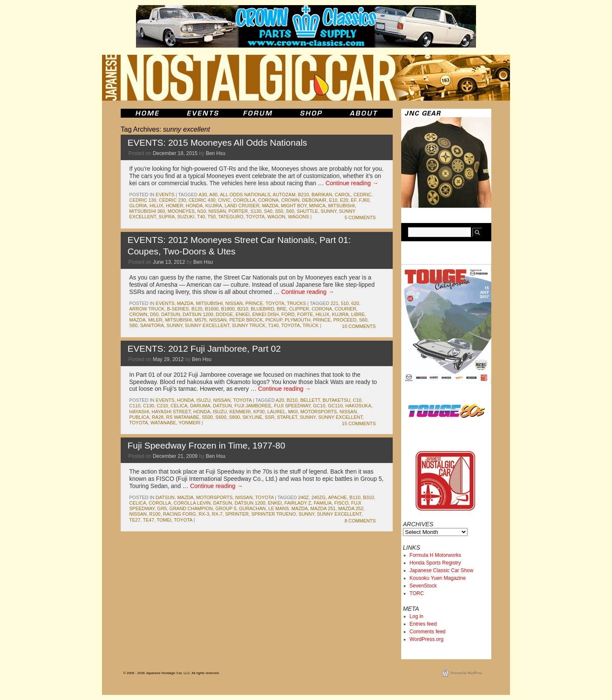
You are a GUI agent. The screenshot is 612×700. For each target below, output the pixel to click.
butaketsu (336, 400)
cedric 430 (202, 200)
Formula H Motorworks (435, 555)
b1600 (212, 309)
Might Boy (294, 206)
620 (355, 303)
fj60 (364, 200)
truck (311, 325)
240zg (319, 497)
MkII (293, 412)
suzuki (186, 217)
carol (343, 195)
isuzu (203, 400)
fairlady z (298, 503)
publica (139, 417)
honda (194, 206)
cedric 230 (173, 200)
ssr (270, 417)
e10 (333, 200)
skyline (252, 417)
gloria (138, 206)
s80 (133, 325)
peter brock (246, 320)
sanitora (152, 325)
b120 (197, 309)
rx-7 (217, 514)
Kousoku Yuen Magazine (438, 578)
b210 (303, 195)
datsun (170, 314)
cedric (363, 195)
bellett (310, 400)
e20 (344, 200)
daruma (200, 406)
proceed (345, 320)
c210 (162, 406)
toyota (255, 217)
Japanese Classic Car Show (442, 570)
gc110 (335, 406)
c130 (148, 406)
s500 (207, 417)
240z (303, 497)
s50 (279, 211)
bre (282, 309)
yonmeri (189, 423)
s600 (221, 417)
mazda (270, 206)
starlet (287, 417)
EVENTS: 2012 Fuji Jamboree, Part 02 (204, 349)
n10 (201, 211)
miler (156, 320)
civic (224, 200)
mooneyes (181, 211)
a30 (203, 195)
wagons (298, 217)
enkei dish (265, 314)
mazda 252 (351, 508)
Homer (174, 206)
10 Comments (359, 326)
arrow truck (147, 309)
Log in (417, 616)
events (165, 195)
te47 (148, 520)
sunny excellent (207, 325)
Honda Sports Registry (435, 563)
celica (179, 406)
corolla (245, 200)
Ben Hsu (215, 153)
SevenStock (423, 586)
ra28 (158, 417)
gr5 (162, 508)
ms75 (200, 320)
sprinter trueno (273, 514)
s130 (256, 211)
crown (290, 200)
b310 (368, 497)
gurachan (252, 508)
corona (268, 200)
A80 (213, 195)
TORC (417, 593)
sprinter (237, 514)
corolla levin (192, 503)
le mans (278, 508)
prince (254, 303)
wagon (276, 217)
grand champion (191, 508)
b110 (355, 497)
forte (305, 314)
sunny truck (249, 325)
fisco (341, 503)
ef (354, 200)
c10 (357, 400)
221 (334, 303)
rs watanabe (183, 417)
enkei (242, 314)
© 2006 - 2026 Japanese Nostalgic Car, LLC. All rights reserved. (171, 673)
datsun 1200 (198, 314)
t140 (273, 325)
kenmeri (240, 412)
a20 (280, 400)
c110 (135, 406)
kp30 (259, 412)
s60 (290, 211)
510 (345, 303)
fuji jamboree (253, 406)
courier (346, 309)
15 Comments (359, 423)
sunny (329, 211)
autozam (284, 195)
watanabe (163, 423)
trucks (296, 303)
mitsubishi (341, 206)
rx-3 (204, 514)
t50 (211, 217)
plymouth (297, 320)
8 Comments (360, 521)
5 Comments (360, 217)
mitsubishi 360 (147, 211)
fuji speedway (292, 406)
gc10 (319, 406)
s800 (235, 417)
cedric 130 (143, 200)
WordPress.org (427, 639)
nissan (217, 211)
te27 (135, 520)
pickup (274, 320)
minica (317, 206)
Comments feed (428, 632)
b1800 (228, 309)
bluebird (262, 309)
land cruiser (242, 206)
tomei (164, 520)
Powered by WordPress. (467, 673)
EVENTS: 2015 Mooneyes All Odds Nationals (217, 143)
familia (323, 503)
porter (238, 211)
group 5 (226, 508)
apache (337, 497)
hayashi (139, 412)
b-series (178, 309)
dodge (224, 314)
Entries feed (423, 624)
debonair (314, 200)
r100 (155, 514)
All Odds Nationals (245, 195)
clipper (299, 309)
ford (288, 314)
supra (167, 217)
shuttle (307, 211)
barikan (322, 195)
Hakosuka (358, 406)
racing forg (180, 514)
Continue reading (352, 183)
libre (358, 314)
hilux (156, 206)
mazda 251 (323, 508)
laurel (276, 412)
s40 (268, 211)
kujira (214, 206)
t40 (201, 217)
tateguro (231, 217)
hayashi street (171, 412)
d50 (154, 314)
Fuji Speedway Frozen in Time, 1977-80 (206, 445)
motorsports (319, 412)
